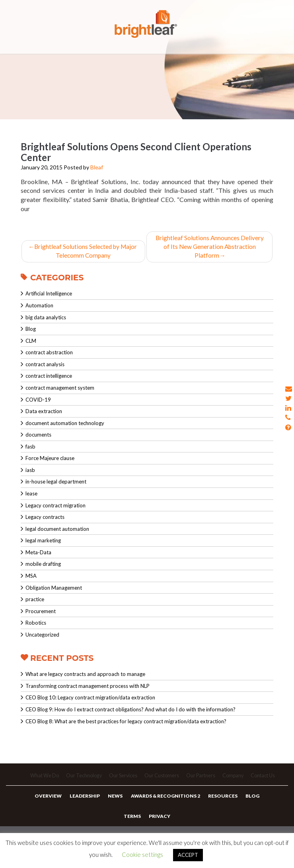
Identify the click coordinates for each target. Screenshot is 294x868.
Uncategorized (42, 636)
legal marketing (43, 542)
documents (38, 436)
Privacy (159, 823)
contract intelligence (49, 377)
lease (31, 495)
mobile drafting (43, 565)
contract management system (60, 389)
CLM (31, 342)
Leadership (87, 801)
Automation (39, 307)
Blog (31, 330)
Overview (51, 801)
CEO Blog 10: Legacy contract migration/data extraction (90, 699)
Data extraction (44, 412)
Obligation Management (54, 588)
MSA (31, 577)
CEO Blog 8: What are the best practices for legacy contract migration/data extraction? (126, 722)
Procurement (41, 612)
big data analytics (46, 318)
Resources (221, 801)
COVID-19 (38, 400)
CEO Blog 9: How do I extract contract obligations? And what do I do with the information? (130, 711)
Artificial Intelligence (49, 295)
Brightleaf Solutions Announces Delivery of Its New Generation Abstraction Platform (209, 247)
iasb (30, 471)
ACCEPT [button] (188, 855)
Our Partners (202, 779)
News (116, 801)
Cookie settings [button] (142, 854)
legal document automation (57, 530)
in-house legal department (56, 483)
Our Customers (162, 779)
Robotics (36, 624)
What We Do (42, 779)
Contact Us (266, 779)
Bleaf (97, 167)
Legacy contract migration (55, 507)
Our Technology (82, 779)
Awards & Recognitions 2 (165, 801)
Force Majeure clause (50, 459)
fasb (30, 448)
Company (235, 779)
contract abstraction (49, 353)
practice (35, 600)
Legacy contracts (45, 518)
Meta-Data (38, 553)
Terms (133, 823)
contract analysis (45, 365)
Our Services (123, 779)
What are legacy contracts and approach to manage (85, 675)
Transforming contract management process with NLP (88, 687)
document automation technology (65, 424)
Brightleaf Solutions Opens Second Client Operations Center (136, 152)
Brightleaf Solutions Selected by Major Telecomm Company (83, 252)
